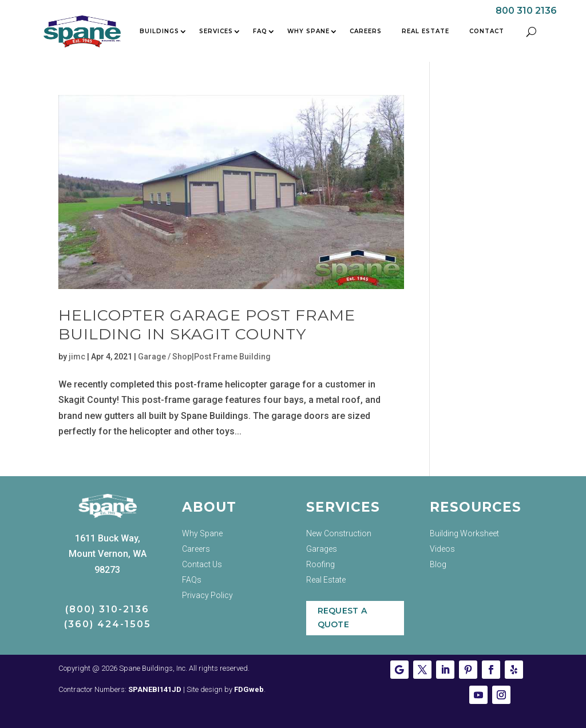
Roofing (320, 564)
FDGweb (249, 689)
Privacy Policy (207, 595)
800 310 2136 (526, 11)
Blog (438, 564)
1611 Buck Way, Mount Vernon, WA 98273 (108, 554)
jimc (77, 357)
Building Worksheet (464, 533)
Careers (366, 31)
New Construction (339, 533)
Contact (487, 31)
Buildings (159, 31)
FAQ (260, 31)
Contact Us (202, 564)
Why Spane (308, 31)
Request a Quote (343, 618)
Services (216, 31)
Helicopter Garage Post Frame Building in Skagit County (207, 324)
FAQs (192, 580)
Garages (322, 549)
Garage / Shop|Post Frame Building (204, 357)
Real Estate (425, 31)
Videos (442, 549)
